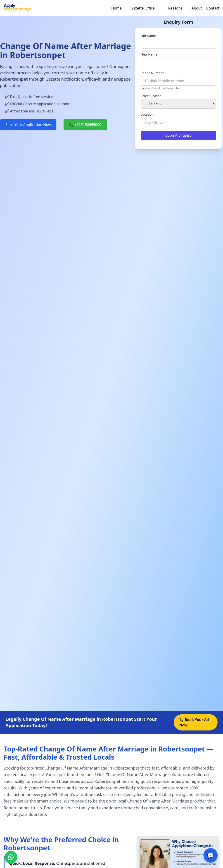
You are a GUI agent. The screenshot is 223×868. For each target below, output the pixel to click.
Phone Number (152, 73)
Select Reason (151, 96)
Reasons (175, 8)
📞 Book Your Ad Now (194, 722)
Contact (213, 8)
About (197, 8)
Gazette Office (143, 8)
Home (116, 8)
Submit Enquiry (178, 135)
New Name (149, 54)
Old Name (148, 36)
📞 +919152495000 (85, 125)
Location (147, 114)
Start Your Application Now (28, 125)
